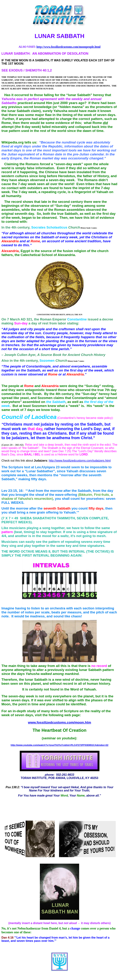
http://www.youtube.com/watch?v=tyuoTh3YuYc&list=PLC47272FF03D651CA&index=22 (60, 745)
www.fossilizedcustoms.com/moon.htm (59, 722)
